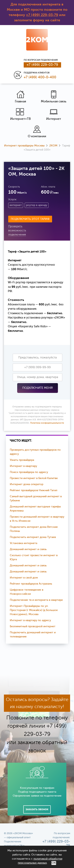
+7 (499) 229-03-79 (42, 15)
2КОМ (53, 146)
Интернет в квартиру (23, 466)
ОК (54, 863)
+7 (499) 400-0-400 (40, 77)
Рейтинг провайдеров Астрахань (31, 584)
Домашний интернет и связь (28, 549)
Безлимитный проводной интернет (33, 626)
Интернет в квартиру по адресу (30, 620)
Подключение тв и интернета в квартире (36, 600)
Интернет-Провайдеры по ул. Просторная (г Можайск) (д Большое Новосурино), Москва (34, 610)
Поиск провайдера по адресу (29, 472)
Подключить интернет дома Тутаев (33, 537)
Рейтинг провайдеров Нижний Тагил (34, 490)
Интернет (54, 114)
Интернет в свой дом (24, 578)
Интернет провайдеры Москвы (24, 146)
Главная (20, 97)
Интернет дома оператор (27, 484)
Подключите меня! (38, 388)
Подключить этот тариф (30, 219)
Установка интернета (23, 543)
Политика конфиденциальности (47, 423)
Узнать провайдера (22, 460)
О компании (37, 132)
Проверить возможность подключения (17, 230)
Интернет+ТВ (20, 114)
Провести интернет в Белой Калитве (34, 478)
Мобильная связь (54, 97)
